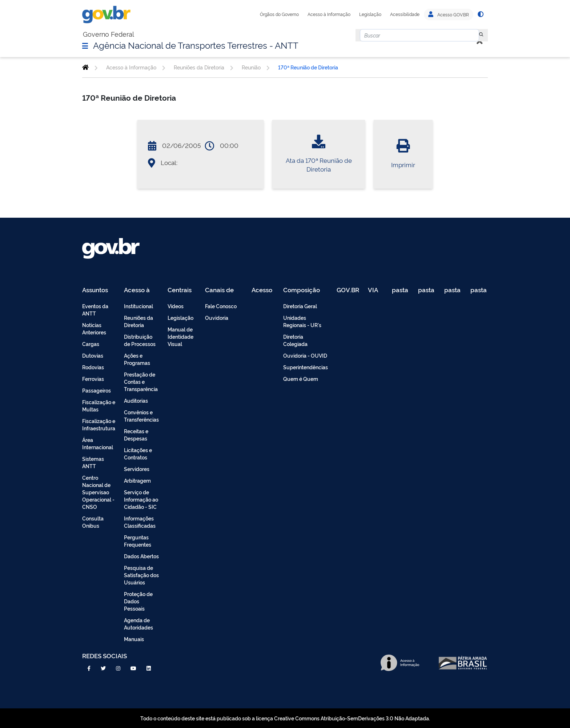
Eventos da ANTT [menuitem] (95, 309)
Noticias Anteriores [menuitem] (94, 328)
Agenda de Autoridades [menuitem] (139, 624)
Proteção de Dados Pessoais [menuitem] (138, 601)
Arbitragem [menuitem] (137, 480)
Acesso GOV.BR (449, 15)
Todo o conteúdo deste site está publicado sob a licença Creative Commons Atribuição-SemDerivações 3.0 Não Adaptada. (285, 718)
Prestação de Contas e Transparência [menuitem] (141, 381)
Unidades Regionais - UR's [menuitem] (302, 321)
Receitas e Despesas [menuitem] (136, 435)
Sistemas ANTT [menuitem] (93, 462)
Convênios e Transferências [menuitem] (141, 416)
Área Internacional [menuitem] (98, 443)
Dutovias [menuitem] (93, 355)
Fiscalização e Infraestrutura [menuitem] (99, 424)
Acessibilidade (405, 14)
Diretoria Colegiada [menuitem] (295, 340)
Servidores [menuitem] (137, 469)
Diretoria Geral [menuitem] (300, 306)
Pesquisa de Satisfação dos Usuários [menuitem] (141, 575)
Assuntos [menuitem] (95, 290)
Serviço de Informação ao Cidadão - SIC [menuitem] (141, 499)
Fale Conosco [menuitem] (221, 306)
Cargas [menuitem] (91, 344)
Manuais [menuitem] (134, 639)
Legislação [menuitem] (180, 317)
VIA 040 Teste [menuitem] (376, 290)
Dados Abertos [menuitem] (141, 556)
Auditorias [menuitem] (136, 400)
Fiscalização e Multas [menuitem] (99, 405)
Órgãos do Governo (279, 14)
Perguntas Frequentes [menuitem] (138, 541)
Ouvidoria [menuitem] (217, 317)
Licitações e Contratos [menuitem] (138, 453)
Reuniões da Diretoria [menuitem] (139, 321)
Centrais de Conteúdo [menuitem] (182, 290)
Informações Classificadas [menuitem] (140, 522)
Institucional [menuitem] (139, 306)
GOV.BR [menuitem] (348, 290)
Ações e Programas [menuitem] (137, 359)
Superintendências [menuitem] (306, 367)
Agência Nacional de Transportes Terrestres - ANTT (196, 45)
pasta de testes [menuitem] (401, 290)
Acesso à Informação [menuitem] (141, 290)
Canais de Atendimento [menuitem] (224, 290)
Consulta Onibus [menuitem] (93, 522)
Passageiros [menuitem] (97, 390)
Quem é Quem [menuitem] (301, 379)
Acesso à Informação (329, 14)
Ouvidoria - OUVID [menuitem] (305, 355)
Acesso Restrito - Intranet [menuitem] (263, 290)
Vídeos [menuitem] (176, 306)
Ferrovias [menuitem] (93, 379)
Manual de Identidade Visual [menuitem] (180, 336)
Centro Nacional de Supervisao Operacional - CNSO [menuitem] (98, 492)
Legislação (370, 14)
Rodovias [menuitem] (93, 367)
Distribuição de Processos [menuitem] (140, 340)
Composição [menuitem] (302, 290)
